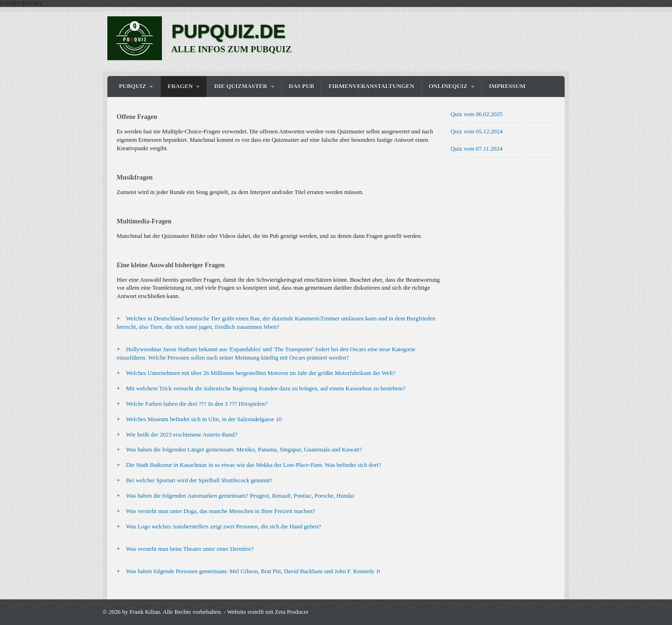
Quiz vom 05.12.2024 (477, 132)
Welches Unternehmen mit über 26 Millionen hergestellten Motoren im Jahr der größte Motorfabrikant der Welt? (261, 373)
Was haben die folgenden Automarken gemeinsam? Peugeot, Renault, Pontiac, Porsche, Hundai (240, 496)
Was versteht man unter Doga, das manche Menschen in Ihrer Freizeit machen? (220, 511)
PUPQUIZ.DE (228, 31)
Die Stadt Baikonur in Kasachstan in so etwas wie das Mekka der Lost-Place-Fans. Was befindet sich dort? (253, 465)
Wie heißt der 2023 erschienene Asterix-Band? (182, 435)
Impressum (507, 86)
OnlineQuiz (448, 86)
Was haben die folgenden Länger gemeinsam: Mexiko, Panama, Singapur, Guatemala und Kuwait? (244, 450)
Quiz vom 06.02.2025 (477, 114)
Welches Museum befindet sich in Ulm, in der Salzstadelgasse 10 (204, 419)
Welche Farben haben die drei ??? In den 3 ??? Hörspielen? (197, 404)
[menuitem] (136, 87)
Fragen (180, 86)
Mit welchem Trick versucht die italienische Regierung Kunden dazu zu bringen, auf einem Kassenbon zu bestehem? (266, 389)
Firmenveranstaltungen (371, 86)
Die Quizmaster (241, 86)
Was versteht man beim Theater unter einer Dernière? (190, 549)
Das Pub (301, 86)
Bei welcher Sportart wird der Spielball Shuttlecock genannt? (199, 480)
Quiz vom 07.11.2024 (477, 149)
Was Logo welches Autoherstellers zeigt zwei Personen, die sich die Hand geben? (224, 527)
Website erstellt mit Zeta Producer (268, 612)
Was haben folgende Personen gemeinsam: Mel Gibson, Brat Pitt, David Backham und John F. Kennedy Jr (253, 571)
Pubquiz (133, 86)
